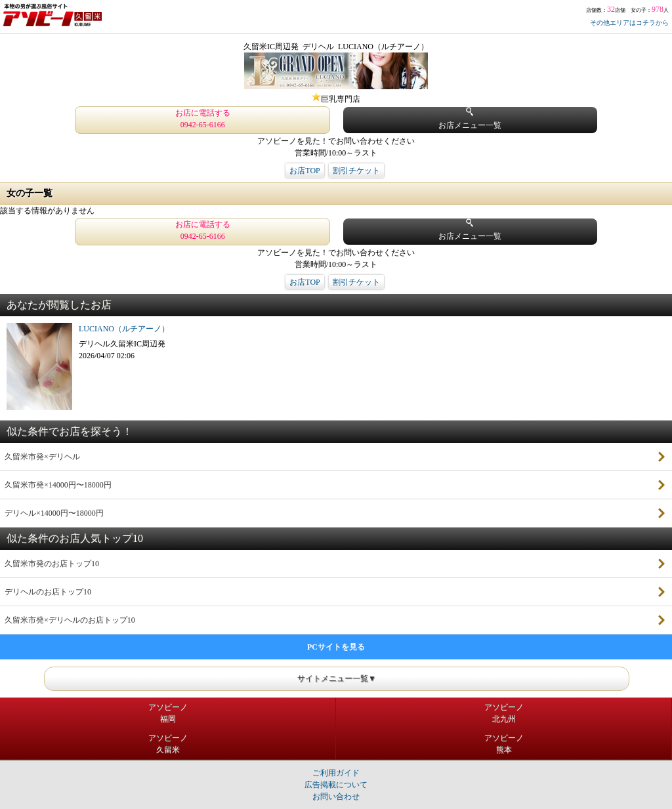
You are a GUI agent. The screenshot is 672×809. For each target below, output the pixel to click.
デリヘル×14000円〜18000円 (54, 513)
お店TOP (304, 171)
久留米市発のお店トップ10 (52, 564)
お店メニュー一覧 (470, 118)
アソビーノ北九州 (504, 713)
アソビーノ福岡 (168, 713)
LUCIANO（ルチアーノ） (124, 329)
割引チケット (356, 171)
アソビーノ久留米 (168, 744)
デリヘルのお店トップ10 (48, 592)
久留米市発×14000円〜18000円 (58, 485)
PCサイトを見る (336, 647)
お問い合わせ (336, 797)
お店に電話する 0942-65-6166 (203, 119)
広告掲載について (336, 785)
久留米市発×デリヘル (42, 457)
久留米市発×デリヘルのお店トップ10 (70, 620)
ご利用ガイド (336, 773)
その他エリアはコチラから (629, 23)
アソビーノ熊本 (504, 744)
